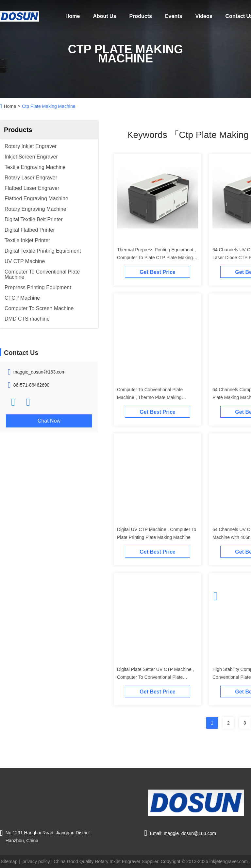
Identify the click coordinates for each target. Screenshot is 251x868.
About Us (104, 16)
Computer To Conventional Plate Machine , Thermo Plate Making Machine (150, 397)
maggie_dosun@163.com (40, 372)
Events (174, 16)
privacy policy (36, 861)
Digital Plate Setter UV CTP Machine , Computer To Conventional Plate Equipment (156, 677)
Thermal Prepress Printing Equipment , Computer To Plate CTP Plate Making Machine (156, 258)
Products (141, 16)
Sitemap (9, 861)
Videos (204, 16)
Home (73, 16)
